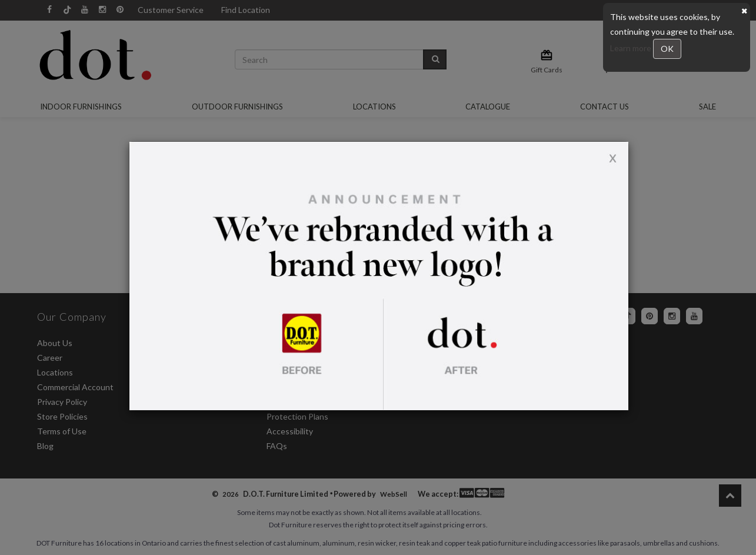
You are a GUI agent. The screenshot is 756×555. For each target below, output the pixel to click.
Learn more (632, 48)
